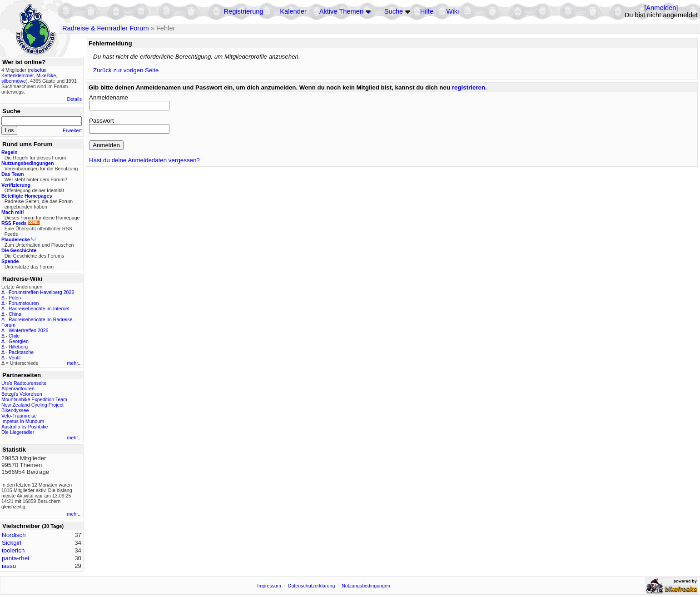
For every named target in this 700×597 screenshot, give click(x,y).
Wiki (453, 11)
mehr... (74, 363)
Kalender (293, 11)
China (15, 314)
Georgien (19, 341)
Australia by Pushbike (25, 427)
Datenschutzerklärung (312, 586)
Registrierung (243, 11)
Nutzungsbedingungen (366, 586)
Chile (14, 336)
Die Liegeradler (18, 432)
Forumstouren (24, 303)
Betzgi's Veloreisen (22, 394)
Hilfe (427, 11)
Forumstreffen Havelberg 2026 (41, 292)
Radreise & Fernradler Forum (106, 28)
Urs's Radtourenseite (24, 383)
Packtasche (21, 352)
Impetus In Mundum (23, 421)
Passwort (102, 121)
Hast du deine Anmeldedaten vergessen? (144, 160)
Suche (394, 11)
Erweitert (72, 130)
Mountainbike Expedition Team (34, 399)
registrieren (469, 87)
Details (74, 99)
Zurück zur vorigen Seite (126, 70)
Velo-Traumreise (19, 416)
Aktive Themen (341, 11)
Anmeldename (109, 97)
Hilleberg (18, 347)
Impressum (269, 586)
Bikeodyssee (15, 410)
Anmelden (661, 8)
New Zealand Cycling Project (32, 405)
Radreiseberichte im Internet (39, 308)
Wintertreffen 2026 (28, 330)
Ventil (15, 358)
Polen (15, 298)
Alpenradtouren (18, 388)
